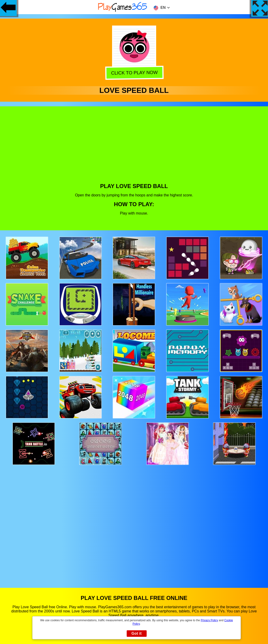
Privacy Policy (209, 620)
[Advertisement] (134, 148)
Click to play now (134, 72)
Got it (136, 633)
